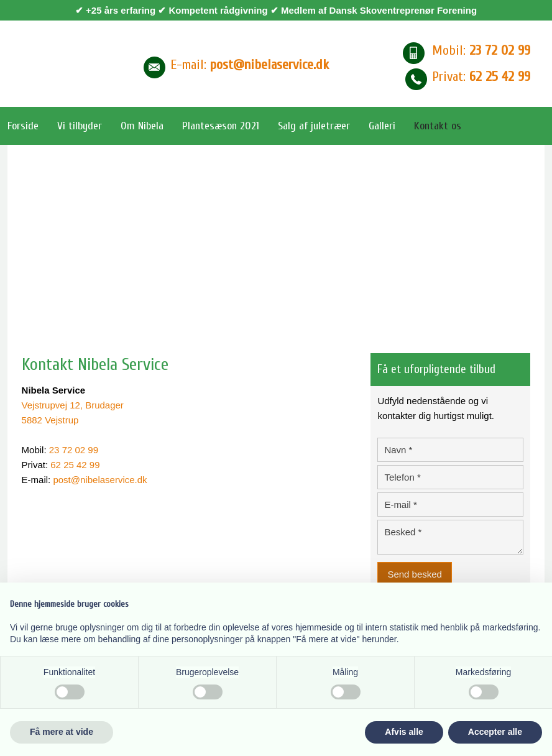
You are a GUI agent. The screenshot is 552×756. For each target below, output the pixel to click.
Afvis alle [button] (404, 732)
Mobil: (481, 50)
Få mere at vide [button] (62, 732)
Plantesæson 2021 (221, 126)
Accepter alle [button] (495, 732)
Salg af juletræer (314, 126)
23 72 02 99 (74, 450)
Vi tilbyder (80, 126)
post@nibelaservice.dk (100, 480)
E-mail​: (250, 65)
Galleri (382, 126)
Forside (23, 126)
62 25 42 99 (75, 465)
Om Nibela (142, 126)
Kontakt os (438, 126)
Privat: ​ (481, 76)
